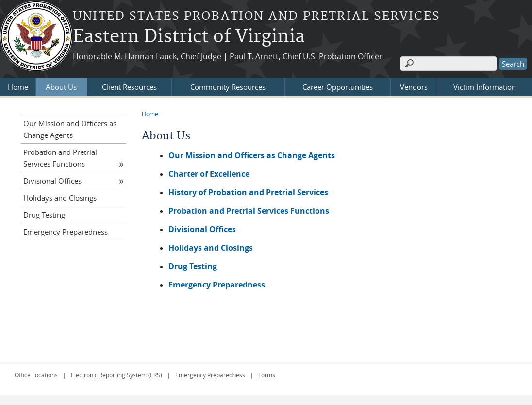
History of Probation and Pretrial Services (248, 192)
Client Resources (129, 87)
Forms (267, 375)
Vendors (414, 87)
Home (18, 87)
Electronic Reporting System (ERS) (116, 375)
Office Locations (36, 375)
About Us (61, 87)
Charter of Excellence (209, 174)
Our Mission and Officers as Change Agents (252, 155)
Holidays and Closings (60, 198)
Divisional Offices (52, 181)
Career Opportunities (338, 87)
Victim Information (485, 87)
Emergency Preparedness (66, 232)
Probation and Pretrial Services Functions (249, 211)
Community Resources (228, 87)
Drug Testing (44, 215)
